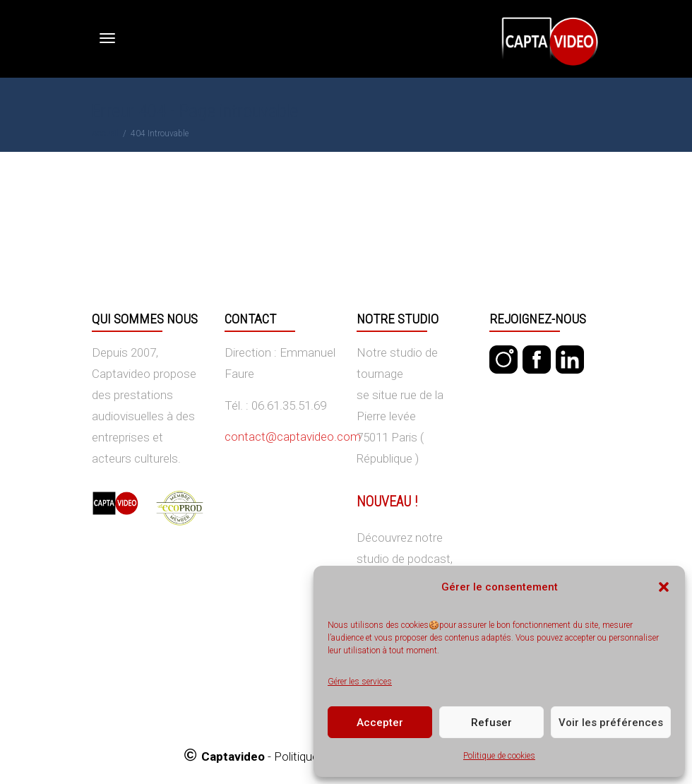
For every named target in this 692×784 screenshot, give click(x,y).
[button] (664, 587)
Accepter (380, 723)
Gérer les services (360, 682)
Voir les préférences (611, 723)
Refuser (491, 723)
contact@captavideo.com (293, 436)
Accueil (105, 133)
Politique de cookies (499, 756)
